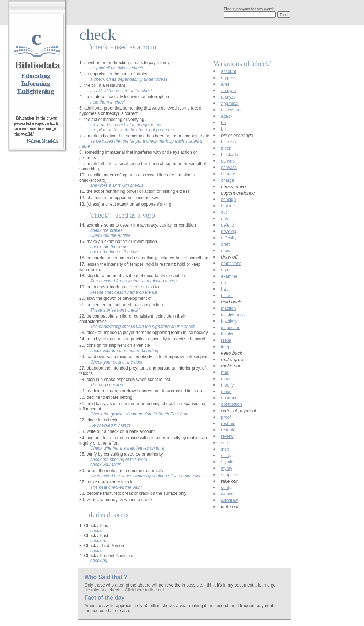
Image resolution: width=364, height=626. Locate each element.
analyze (228, 97)
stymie (227, 462)
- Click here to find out (143, 590)
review (227, 436)
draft (225, 244)
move (226, 392)
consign (228, 200)
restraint (229, 430)
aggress (229, 78)
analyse (228, 91)
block (226, 148)
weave (227, 494)
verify (226, 488)
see (224, 443)
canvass (229, 168)
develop (229, 232)
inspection (231, 328)
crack (226, 206)
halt (224, 289)
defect (227, 219)
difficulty (229, 238)
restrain (228, 424)
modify (227, 385)
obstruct (229, 398)
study (226, 456)
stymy (227, 468)
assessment (232, 110)
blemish (228, 142)
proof (226, 417)
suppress (230, 475)
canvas (228, 161)
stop (225, 449)
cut (224, 212)
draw (226, 251)
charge (228, 180)
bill (224, 129)
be (223, 123)
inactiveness (233, 315)
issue (226, 340)
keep (226, 347)
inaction (228, 308)
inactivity (229, 321)
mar (225, 372)
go (223, 283)
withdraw (229, 500)
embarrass (231, 264)
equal (226, 270)
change (228, 174)
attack (227, 116)
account (229, 71)
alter (225, 84)
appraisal (230, 104)
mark (226, 379)
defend (228, 225)
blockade (230, 155)
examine (229, 276)
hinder (227, 296)
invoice (228, 334)
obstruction (232, 404)
